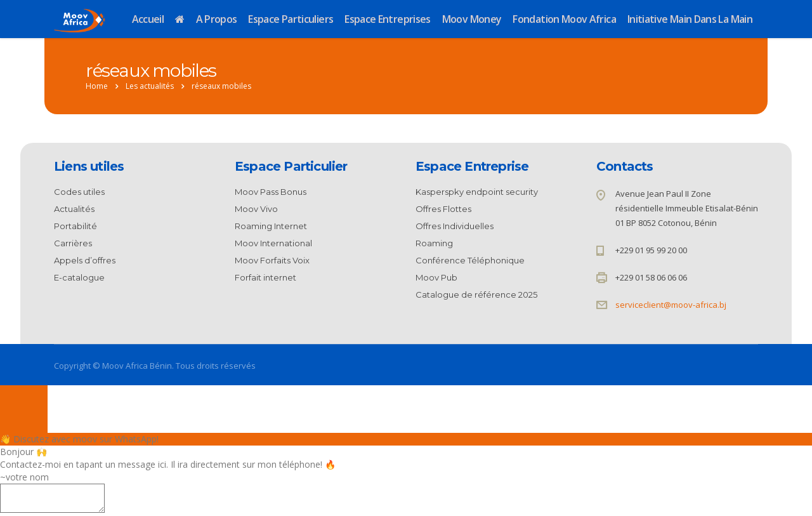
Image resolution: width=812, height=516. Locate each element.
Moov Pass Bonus (271, 192)
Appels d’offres (85, 260)
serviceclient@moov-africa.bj (671, 305)
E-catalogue (79, 277)
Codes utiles (79, 192)
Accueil (148, 19)
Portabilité (75, 226)
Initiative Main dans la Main (690, 19)
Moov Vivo (256, 209)
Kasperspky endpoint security (477, 192)
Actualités (74, 209)
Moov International (273, 243)
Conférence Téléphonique (470, 260)
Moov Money (472, 19)
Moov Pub (436, 277)
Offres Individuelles (455, 226)
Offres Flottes (443, 209)
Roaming (434, 243)
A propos (217, 19)
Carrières (73, 243)
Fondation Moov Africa (564, 19)
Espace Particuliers (291, 19)
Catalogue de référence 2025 (476, 294)
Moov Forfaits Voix (272, 260)
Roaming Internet (271, 226)
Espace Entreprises (387, 19)
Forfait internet (265, 277)
